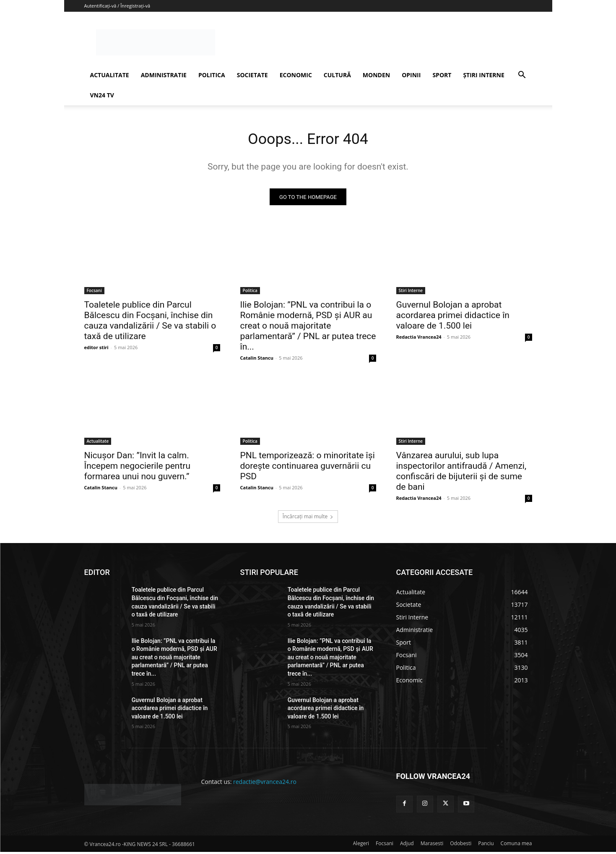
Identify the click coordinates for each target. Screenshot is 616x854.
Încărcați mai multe (308, 519)
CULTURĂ (337, 75)
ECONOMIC (296, 75)
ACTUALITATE (110, 75)
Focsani (94, 293)
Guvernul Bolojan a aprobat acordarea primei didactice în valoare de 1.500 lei (453, 318)
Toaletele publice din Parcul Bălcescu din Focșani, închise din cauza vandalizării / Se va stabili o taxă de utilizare (150, 323)
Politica (250, 293)
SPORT (442, 75)
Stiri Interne (411, 293)
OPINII (411, 75)
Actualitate (98, 444)
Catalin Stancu (257, 360)
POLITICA (212, 75)
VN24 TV (102, 95)
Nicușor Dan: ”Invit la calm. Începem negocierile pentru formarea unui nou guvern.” (138, 468)
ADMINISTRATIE (164, 75)
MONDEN (376, 75)
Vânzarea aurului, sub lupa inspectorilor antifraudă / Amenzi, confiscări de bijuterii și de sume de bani (461, 474)
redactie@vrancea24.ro (265, 784)
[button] (522, 76)
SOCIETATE (252, 75)
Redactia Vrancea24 (419, 339)
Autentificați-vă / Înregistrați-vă (117, 6)
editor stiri (96, 350)
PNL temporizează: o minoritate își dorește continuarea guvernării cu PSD (308, 468)
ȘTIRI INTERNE (483, 75)
